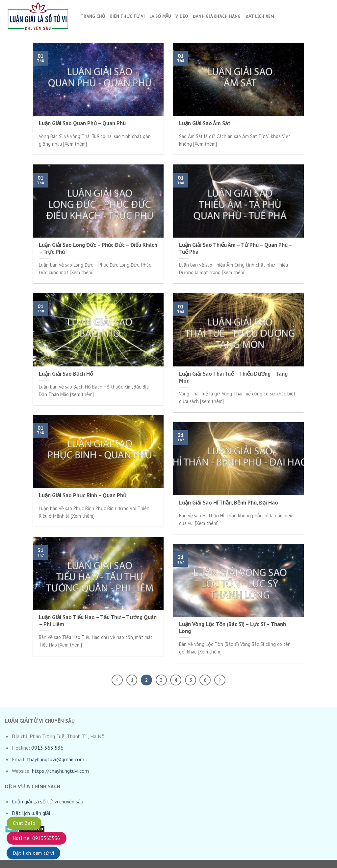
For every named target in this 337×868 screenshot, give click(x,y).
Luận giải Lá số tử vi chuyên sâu (48, 801)
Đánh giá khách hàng (217, 16)
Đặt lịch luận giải (31, 813)
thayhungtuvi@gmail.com (56, 759)
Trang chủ (93, 16)
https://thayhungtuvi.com (60, 771)
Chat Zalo (24, 823)
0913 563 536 (47, 748)
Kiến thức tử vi (127, 16)
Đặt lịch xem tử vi (33, 853)
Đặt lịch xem (260, 16)
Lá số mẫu (160, 16)
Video (182, 16)
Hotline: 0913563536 (37, 838)
